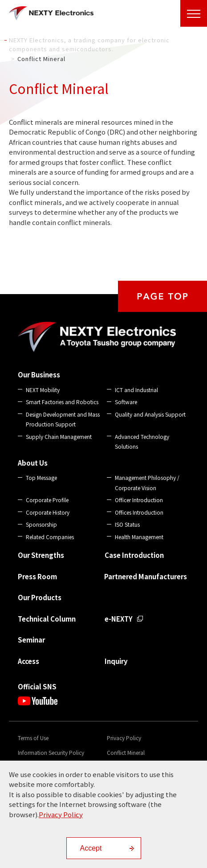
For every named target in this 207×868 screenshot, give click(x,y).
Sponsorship (41, 524)
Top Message (41, 477)
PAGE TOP (162, 296)
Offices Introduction (139, 512)
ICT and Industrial (136, 390)
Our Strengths (41, 555)
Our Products (40, 597)
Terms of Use (33, 738)
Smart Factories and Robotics (62, 402)
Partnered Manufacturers (146, 576)
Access (28, 661)
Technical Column (47, 619)
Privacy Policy (124, 738)
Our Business (39, 375)
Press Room (37, 576)
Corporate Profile (47, 500)
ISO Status (127, 524)
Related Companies (50, 537)
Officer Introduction (139, 500)
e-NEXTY (119, 619)
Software (126, 402)
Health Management (139, 537)
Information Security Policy (51, 752)
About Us (33, 463)
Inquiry (116, 661)
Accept (91, 848)
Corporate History (48, 512)
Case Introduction (134, 555)
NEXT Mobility (43, 390)
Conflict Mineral (126, 752)
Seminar (31, 640)
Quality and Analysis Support (150, 414)
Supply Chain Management (59, 436)
